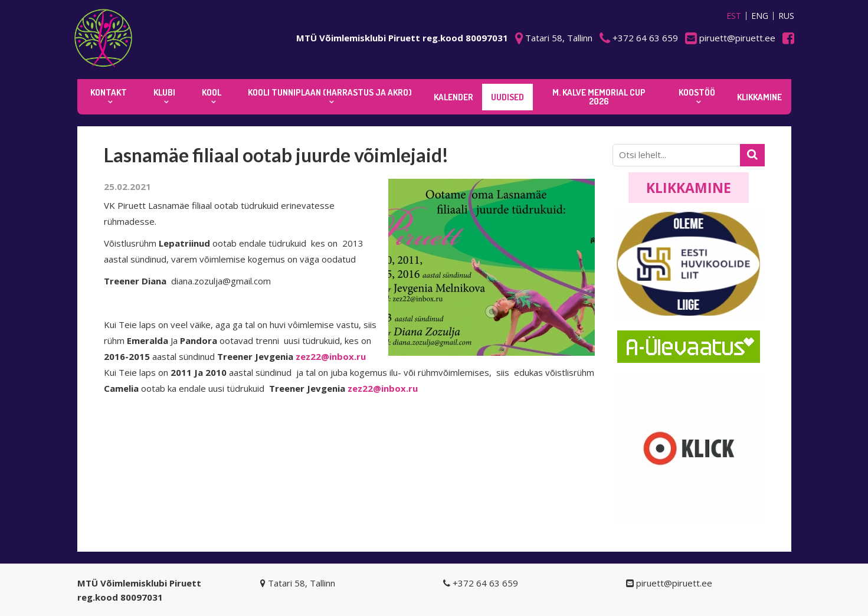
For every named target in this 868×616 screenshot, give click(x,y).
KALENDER (453, 97)
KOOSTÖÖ (697, 92)
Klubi (164, 92)
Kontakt (109, 92)
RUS (786, 16)
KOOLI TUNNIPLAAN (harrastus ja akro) (330, 92)
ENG (760, 16)
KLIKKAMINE (759, 97)
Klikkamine (689, 188)
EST (734, 16)
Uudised (507, 97)
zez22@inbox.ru (331, 356)
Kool (212, 92)
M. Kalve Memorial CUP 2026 (599, 97)
